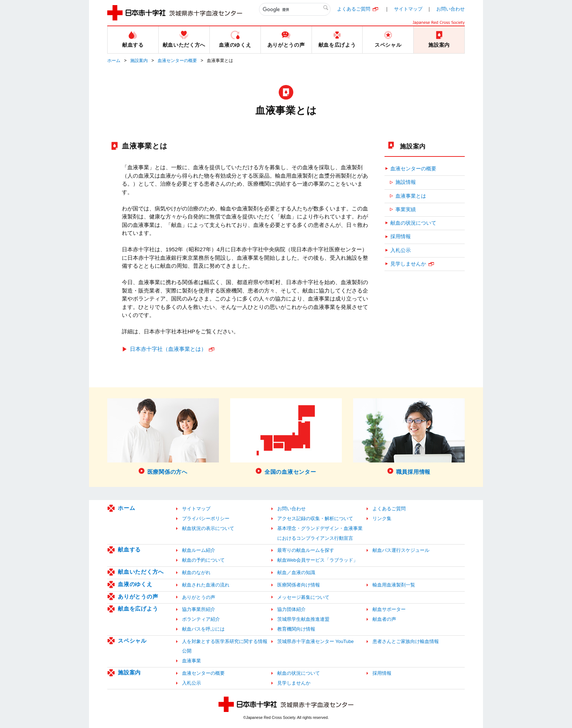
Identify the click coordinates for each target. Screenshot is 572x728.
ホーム (114, 61)
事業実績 (406, 210)
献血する (129, 549)
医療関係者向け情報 (299, 585)
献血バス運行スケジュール (401, 550)
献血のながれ (196, 572)
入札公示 (401, 250)
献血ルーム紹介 (199, 550)
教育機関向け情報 (296, 629)
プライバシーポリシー (206, 518)
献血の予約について (203, 560)
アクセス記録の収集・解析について (315, 518)
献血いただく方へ (141, 572)
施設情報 (406, 182)
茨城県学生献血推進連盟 (303, 619)
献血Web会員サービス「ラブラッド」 (318, 560)
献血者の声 (384, 619)
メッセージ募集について (303, 597)
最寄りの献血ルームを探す (306, 550)
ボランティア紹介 (201, 619)
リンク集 (382, 518)
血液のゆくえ (135, 584)
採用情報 (401, 237)
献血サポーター (389, 609)
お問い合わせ (451, 9)
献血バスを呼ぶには (203, 629)
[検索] (295, 9)
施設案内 (139, 61)
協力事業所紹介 (199, 609)
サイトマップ (408, 9)
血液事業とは (411, 196)
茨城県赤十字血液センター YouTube (316, 641)
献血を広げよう (138, 609)
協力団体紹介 (291, 609)
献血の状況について (413, 223)
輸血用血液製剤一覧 (394, 585)
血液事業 (192, 661)
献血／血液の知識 (296, 572)
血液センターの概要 (177, 61)
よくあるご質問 (354, 9)
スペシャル (132, 641)
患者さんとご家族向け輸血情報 (406, 641)
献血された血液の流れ (206, 585)
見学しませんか (408, 264)
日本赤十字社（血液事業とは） (168, 349)
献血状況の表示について (208, 528)
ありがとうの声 (138, 597)
